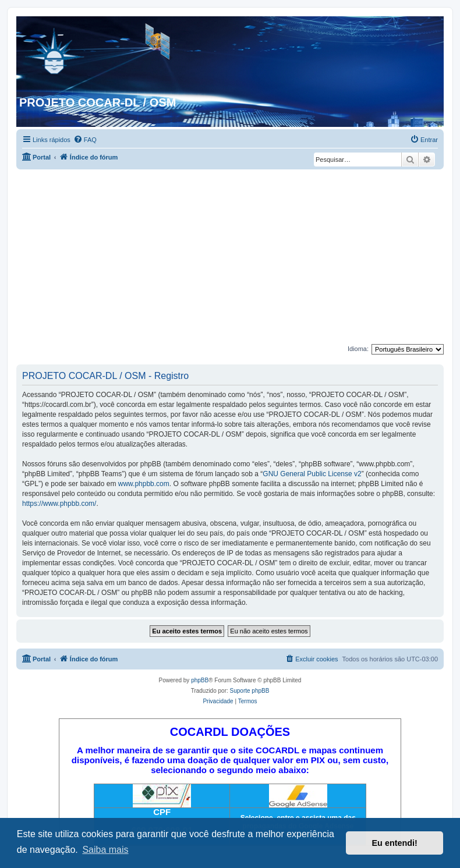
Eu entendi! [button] (395, 843)
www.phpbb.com (144, 484)
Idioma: (358, 349)
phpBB (200, 680)
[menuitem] (85, 140)
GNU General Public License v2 (312, 474)
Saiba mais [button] (105, 850)
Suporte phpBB (250, 691)
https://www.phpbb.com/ (59, 504)
